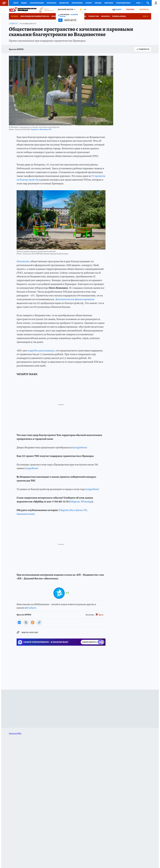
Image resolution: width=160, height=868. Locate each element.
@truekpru (31, 608)
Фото (16, 3)
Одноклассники (26, 514)
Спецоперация (37, 3)
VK (85, 510)
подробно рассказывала (41, 351)
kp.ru (101, 615)
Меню (3, 3)
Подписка (144, 9)
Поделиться (143, 49)
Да (60, 20)
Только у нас (94, 16)
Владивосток (14, 24)
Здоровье (109, 3)
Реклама (130, 9)
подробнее (80, 447)
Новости (55, 16)
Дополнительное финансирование (75, 299)
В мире (89, 3)
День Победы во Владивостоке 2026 (35, 16)
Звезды (98, 3)
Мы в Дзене (76, 510)
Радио (119, 9)
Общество (64, 3)
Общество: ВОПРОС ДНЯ (30, 633)
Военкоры (106, 16)
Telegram (75, 502)
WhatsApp (87, 502)
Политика (51, 3)
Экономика (77, 3)
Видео (24, 3)
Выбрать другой (70, 20)
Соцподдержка (123, 3)
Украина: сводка (119, 16)
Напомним (23, 261)
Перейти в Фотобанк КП (41, 129)
